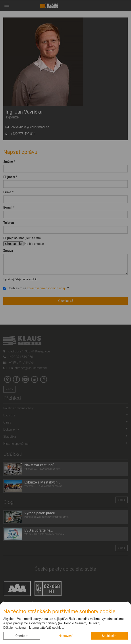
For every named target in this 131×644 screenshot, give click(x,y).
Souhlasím (109, 636)
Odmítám (22, 636)
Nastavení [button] (65, 636)
